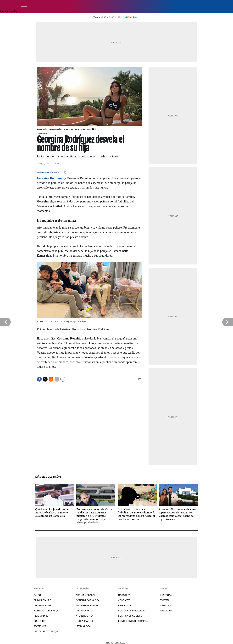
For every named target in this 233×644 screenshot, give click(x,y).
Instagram (167, 611)
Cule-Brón (42, 133)
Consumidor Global (88, 600)
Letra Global (84, 626)
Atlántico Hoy (85, 616)
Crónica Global (86, 595)
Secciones (40, 626)
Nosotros (124, 595)
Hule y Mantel (85, 621)
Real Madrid (41, 616)
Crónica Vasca (85, 611)
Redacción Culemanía (48, 172)
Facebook (166, 595)
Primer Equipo (42, 600)
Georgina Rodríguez (50, 178)
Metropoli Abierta (87, 605)
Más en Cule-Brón (48, 477)
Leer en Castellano (10, 11)
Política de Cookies (130, 616)
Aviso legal (125, 605)
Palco (37, 595)
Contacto (124, 600)
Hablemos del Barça (46, 611)
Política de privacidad (132, 611)
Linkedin (166, 605)
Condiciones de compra (133, 621)
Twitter (165, 600)
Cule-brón (40, 621)
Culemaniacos (42, 605)
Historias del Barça (46, 631)
